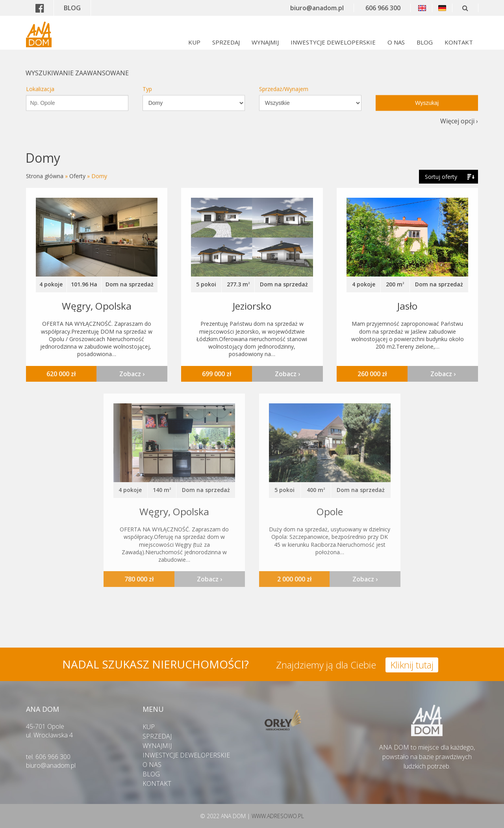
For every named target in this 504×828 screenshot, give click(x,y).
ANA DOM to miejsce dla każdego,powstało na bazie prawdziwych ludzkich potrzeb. (427, 752)
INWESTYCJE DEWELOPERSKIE (333, 42)
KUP (194, 42)
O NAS (396, 42)
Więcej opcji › (459, 115)
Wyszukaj (427, 97)
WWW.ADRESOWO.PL (278, 816)
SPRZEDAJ (226, 42)
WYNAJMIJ (265, 42)
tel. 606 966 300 (48, 757)
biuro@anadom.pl (317, 8)
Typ (147, 83)
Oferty (77, 175)
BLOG (72, 8)
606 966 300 (383, 8)
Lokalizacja (40, 83)
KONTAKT (459, 42)
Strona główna (45, 175)
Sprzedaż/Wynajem (284, 83)
